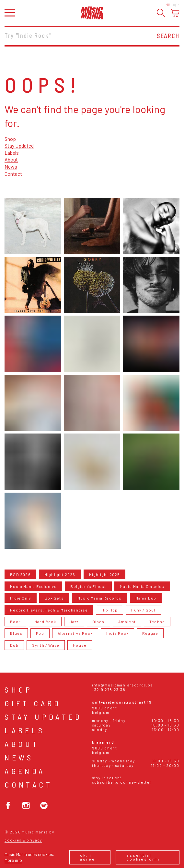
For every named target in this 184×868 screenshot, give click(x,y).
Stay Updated (19, 146)
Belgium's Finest (88, 586)
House (80, 645)
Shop (10, 139)
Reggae (150, 633)
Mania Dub (146, 598)
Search (168, 36)
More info (13, 860)
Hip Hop (109, 610)
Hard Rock (45, 622)
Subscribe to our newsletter (122, 782)
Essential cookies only (143, 857)
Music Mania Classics (142, 586)
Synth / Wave (46, 645)
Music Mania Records (100, 598)
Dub (14, 645)
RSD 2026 (20, 574)
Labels (12, 153)
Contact (13, 174)
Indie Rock (117, 633)
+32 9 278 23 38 (109, 690)
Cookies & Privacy (23, 840)
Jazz (74, 622)
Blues (16, 633)
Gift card (33, 703)
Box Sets (54, 598)
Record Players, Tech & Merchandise (49, 610)
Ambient (127, 622)
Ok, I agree (88, 857)
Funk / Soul (143, 610)
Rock (15, 622)
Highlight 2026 (60, 574)
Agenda (25, 771)
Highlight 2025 (105, 574)
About (11, 159)
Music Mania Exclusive (33, 586)
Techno (157, 622)
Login (176, 5)
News (11, 167)
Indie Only (21, 598)
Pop (40, 633)
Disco (98, 622)
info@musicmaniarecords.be (122, 685)
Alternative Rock (75, 633)
